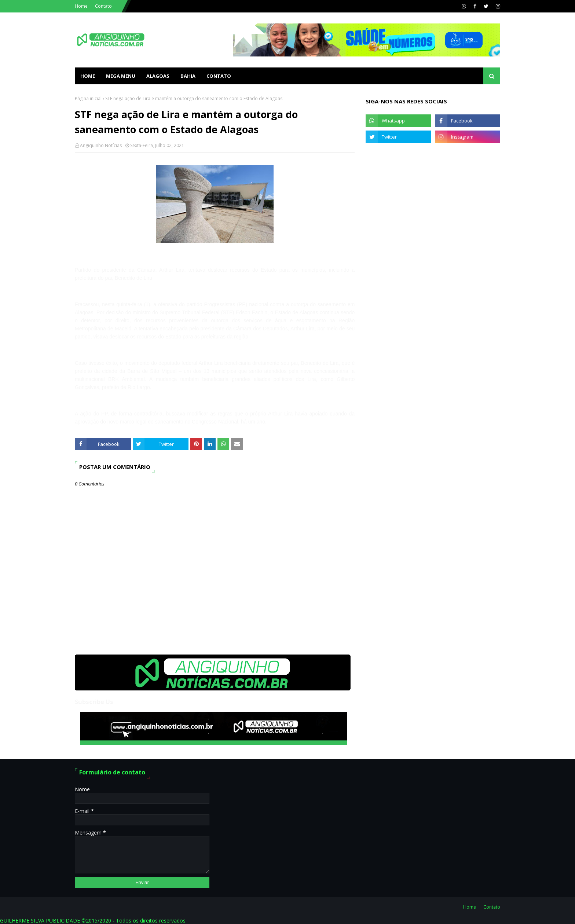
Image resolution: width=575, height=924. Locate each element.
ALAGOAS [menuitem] (158, 76)
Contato (103, 6)
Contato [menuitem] (219, 76)
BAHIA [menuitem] (188, 76)
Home (81, 6)
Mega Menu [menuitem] (121, 76)
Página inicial (88, 98)
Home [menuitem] (88, 76)
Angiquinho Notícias (101, 145)
